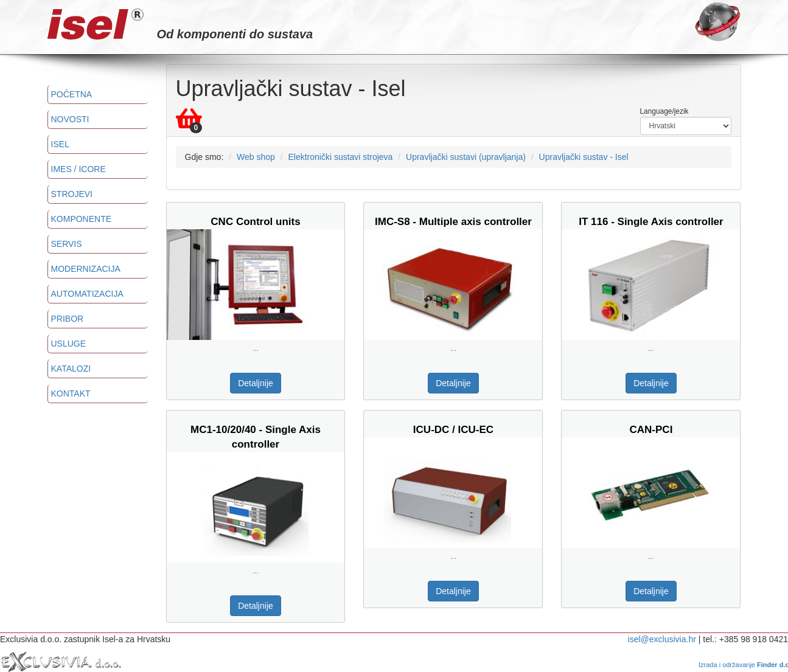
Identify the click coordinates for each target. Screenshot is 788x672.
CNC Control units (255, 222)
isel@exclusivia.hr (662, 639)
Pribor (68, 319)
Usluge (69, 344)
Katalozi (71, 369)
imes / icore (78, 169)
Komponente (82, 219)
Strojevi (72, 194)
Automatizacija (87, 294)
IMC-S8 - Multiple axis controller (453, 222)
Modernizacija (86, 269)
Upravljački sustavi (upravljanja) (466, 157)
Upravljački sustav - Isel (584, 157)
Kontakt (71, 393)
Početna (72, 94)
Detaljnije (256, 383)
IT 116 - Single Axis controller (651, 222)
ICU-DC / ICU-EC (453, 430)
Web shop (256, 157)
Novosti (70, 119)
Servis (67, 244)
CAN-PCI (651, 430)
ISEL (60, 144)
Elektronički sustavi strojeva (340, 157)
